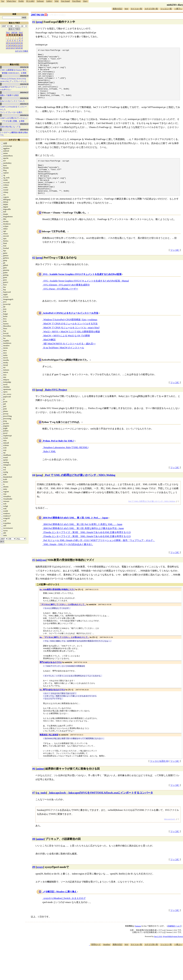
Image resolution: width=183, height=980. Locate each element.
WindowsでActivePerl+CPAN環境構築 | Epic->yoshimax (70, 336)
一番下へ (178, 9)
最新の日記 (117, 9)
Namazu (138, 943)
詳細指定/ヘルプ (174, 943)
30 (22, 48)
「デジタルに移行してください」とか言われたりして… (63, 621)
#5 (34, 577)
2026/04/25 (24, 104)
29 (19, 48)
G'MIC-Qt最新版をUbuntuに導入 (13, 70)
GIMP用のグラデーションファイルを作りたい (14, 88)
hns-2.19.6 (158, 953)
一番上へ (178, 961)
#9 (34, 884)
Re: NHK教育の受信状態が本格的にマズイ (57, 606)
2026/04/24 (24, 115)
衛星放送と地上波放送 (49, 751)
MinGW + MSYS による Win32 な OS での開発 (67, 352)
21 (17, 45)
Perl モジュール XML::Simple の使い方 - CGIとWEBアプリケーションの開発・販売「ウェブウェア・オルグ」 (99, 557)
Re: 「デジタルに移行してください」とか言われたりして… (64, 654)
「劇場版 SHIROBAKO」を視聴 (13, 73)
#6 (34, 785)
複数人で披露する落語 (9, 95)
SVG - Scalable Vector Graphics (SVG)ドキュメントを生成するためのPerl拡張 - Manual (86, 298)
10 (7, 43)
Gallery (49, 1)
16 (22, 43)
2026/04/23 (24, 124)
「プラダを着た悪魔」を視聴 (12, 121)
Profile (21, 1)
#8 (34, 856)
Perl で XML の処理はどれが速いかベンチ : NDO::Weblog (80, 492)
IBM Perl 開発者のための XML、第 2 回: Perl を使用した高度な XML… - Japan (83, 541)
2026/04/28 (24, 84)
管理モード (96, 961)
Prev (8, 32)
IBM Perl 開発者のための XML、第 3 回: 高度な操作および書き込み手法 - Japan (84, 545)
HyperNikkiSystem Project (173, 953)
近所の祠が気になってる (10, 127)
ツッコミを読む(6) (159, 778)
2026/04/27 (24, 92)
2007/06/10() (39, 15)
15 (19, 43)
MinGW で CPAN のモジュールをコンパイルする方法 (70, 340)
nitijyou (41, 577)
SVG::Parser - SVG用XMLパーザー (61, 306)
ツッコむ (175, 267)
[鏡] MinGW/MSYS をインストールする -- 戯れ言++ (70, 360)
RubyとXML (50, 468)
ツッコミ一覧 (166, 9)
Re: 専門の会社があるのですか (52, 706)
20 (14, 45)
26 (12, 48)
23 (22, 45)
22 (19, 45)
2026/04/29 (24, 76)
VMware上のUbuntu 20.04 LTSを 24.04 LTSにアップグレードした (13, 80)
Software (40, 1)
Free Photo (76, 1)
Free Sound (65, 1)
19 (12, 45)
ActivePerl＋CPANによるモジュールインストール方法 (71, 330)
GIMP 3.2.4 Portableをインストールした (13, 108)
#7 (34, 809)
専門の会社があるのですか (51, 679)
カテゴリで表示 (22, 51)
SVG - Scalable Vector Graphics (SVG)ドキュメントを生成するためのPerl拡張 (82, 291)
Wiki (57, 1)
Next (21, 32)
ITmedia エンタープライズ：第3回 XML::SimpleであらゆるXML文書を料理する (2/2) (87, 553)
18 (10, 45)
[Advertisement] (131, 971)
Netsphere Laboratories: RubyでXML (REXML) (66, 464)
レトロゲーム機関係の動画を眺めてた (14, 134)
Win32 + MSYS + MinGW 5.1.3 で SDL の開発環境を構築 (72, 348)
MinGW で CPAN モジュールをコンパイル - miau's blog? (71, 344)
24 (7, 48)
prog (39, 22)
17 (7, 45)
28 (17, 48)
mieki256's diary (175, 5)
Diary (85, 1)
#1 (34, 22)
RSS (126, 9)
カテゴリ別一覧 (151, 9)
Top (3, 1)
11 (10, 43)
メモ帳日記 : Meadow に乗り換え (60, 908)
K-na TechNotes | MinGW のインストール (64, 364)
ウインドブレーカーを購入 (11, 112)
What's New (11, 1)
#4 (34, 492)
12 (12, 43)
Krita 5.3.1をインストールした (13, 101)
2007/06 (14, 32)
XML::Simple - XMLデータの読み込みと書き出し (68, 561)
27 (14, 48)
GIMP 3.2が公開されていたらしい (14, 118)
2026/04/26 (24, 98)
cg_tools (41, 809)
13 (14, 43)
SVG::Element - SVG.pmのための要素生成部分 (67, 302)
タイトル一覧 (136, 9)
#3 (34, 406)
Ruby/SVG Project (56, 406)
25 (10, 48)
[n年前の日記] (57, 15)
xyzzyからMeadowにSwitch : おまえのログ (65, 915)
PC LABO (30, 1)
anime (40, 785)
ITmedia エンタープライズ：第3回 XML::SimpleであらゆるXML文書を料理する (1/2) (87, 549)
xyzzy (40, 884)
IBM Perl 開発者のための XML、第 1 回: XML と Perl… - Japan (75, 534)
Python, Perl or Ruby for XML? (59, 458)
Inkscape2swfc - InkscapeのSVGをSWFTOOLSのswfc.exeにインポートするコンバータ (101, 809)
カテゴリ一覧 (14, 140)
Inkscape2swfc (170, 836)
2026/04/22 (24, 130)
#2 (34, 274)
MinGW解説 (50, 356)
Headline (107, 961)
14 (17, 43)
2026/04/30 (24, 67)
